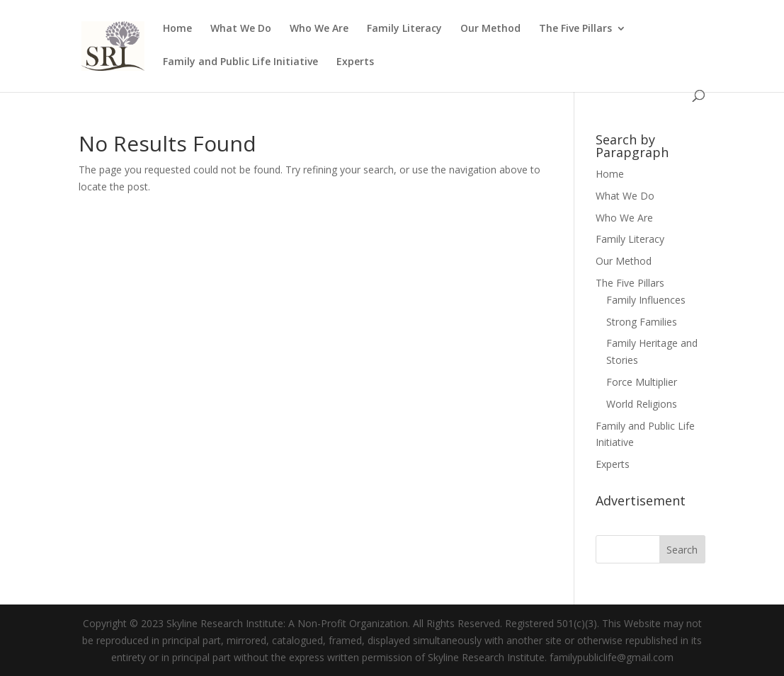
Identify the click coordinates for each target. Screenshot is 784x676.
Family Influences (646, 300)
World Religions (642, 404)
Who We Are (319, 29)
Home (177, 29)
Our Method (490, 29)
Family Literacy (404, 29)
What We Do (241, 29)
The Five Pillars (575, 29)
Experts (355, 62)
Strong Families (642, 322)
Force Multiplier (642, 382)
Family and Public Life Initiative (240, 62)
